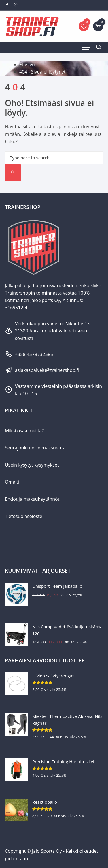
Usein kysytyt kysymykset (32, 465)
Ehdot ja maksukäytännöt (32, 499)
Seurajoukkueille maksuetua (35, 448)
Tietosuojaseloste (24, 516)
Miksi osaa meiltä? (24, 431)
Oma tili (13, 482)
